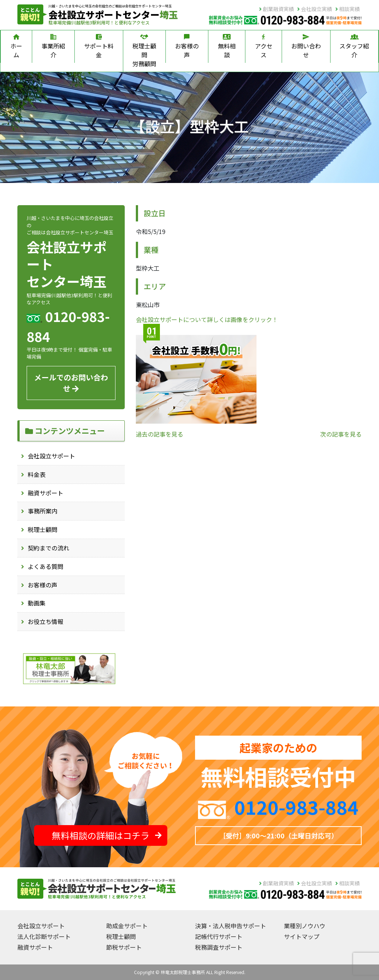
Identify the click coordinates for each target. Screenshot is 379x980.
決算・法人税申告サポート (231, 926)
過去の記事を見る (160, 434)
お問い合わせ (306, 47)
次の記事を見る (341, 434)
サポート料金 (99, 47)
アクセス (264, 47)
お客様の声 (187, 47)
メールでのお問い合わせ (71, 383)
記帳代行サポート (219, 936)
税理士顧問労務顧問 (144, 51)
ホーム (16, 47)
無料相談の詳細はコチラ (107, 835)
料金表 (37, 474)
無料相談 (227, 47)
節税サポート (124, 947)
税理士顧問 (43, 529)
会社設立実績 (315, 9)
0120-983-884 (296, 807)
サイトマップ (302, 936)
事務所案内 (43, 511)
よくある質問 (46, 566)
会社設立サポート (51, 456)
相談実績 (348, 9)
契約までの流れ (48, 548)
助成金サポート (127, 926)
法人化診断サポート (44, 936)
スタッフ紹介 (354, 47)
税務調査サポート (219, 947)
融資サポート (46, 493)
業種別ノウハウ (305, 926)
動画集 (37, 603)
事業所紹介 (53, 47)
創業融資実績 (276, 9)
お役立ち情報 (46, 621)
